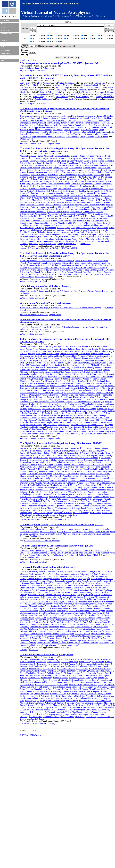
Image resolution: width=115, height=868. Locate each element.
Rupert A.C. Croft (56, 274)
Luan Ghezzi (96, 370)
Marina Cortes (26, 360)
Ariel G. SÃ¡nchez (73, 223)
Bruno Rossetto (27, 415)
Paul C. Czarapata (75, 585)
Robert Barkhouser (83, 349)
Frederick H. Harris (36, 595)
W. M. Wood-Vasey (45, 241)
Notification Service (6, 34)
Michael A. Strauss (45, 232)
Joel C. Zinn (85, 244)
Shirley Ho (31, 186)
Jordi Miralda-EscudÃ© (83, 202)
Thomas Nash (51, 615)
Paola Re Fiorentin (51, 624)
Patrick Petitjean (40, 406)
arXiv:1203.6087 (27, 298)
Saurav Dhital (72, 172)
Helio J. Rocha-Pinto (52, 499)
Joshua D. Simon (27, 87)
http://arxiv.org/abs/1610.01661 (33, 103)
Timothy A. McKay (58, 613)
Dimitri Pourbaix (74, 622)
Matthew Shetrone (28, 420)
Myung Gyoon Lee (37, 606)
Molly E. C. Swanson (89, 232)
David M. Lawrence (43, 130)
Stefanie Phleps (83, 406)
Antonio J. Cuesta (58, 170)
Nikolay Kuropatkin (81, 604)
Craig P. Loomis (77, 193)
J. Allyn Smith (70, 631)
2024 (42, 42)
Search (3, 27)
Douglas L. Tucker (63, 638)
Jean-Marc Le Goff (97, 191)
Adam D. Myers (96, 397)
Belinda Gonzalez (27, 592)
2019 (84, 39)
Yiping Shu (70, 228)
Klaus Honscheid (27, 121)
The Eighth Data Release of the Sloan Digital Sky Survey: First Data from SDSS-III (61, 443)
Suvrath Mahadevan (92, 196)
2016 (59, 39)
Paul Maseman (73, 393)
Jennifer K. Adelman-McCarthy (51, 572)
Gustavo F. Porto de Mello (38, 363)
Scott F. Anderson (80, 156)
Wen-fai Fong (39, 97)
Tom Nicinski (40, 618)
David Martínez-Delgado (95, 611)
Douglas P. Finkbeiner (66, 83)
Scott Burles (25, 125)
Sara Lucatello (90, 193)
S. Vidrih (35, 640)
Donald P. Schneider (56, 137)
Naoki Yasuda (32, 434)
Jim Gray (73, 675)
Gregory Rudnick (91, 85)
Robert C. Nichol (88, 132)
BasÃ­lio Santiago (89, 223)
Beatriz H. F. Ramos (88, 409)
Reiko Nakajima (27, 696)
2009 (84, 36)
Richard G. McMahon (38, 202)
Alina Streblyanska (61, 232)
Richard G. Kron (52, 383)
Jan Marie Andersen (73, 529)
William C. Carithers (96, 356)
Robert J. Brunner (95, 666)
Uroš (89, 705)
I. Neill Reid (102, 409)
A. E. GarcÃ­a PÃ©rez (87, 179)
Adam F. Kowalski (64, 327)
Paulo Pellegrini (95, 404)
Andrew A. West (78, 239)
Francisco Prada (98, 216)
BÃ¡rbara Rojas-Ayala (38, 534)
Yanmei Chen (46, 168)
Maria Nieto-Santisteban (57, 618)
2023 (33, 42)
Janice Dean (72, 363)
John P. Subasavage (40, 291)
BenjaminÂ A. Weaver (63, 513)
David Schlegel (77, 116)
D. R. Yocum (91, 717)
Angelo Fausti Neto (35, 399)
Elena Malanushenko (89, 130)
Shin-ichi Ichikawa (51, 599)
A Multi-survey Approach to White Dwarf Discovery (46, 303)
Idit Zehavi (34, 244)
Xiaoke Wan (93, 429)
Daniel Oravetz (102, 132)
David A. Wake (95, 237)
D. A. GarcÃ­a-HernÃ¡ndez (66, 179)
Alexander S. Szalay (96, 425)
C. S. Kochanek (99, 381)
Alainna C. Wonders (90, 643)
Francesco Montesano (35, 205)
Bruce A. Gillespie (43, 181)
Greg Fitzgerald (72, 367)
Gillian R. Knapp (27, 130)
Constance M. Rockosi (94, 116)
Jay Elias (59, 94)
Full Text (32, 723)
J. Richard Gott (58, 372)
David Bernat (77, 532)
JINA (2, 47)
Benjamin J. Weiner (63, 239)
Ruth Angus (39, 90)
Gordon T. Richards (80, 218)
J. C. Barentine (98, 662)
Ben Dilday (30, 588)
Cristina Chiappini (60, 168)
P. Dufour (64, 291)
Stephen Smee (52, 422)
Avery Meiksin (72, 613)
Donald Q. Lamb (27, 687)
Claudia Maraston (51, 200)
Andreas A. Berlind (45, 161)
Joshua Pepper (41, 214)
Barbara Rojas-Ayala (37, 555)
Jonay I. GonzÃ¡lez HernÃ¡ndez (78, 181)
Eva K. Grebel (98, 181)
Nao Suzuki (75, 232)
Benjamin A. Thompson (62, 234)
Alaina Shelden (58, 134)
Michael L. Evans (85, 175)
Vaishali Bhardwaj (46, 123)
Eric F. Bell (60, 90)
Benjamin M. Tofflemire (84, 427)
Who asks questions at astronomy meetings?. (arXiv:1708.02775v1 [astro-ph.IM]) (60, 63)
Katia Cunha (54, 360)
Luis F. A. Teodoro (102, 636)
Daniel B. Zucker (74, 645)
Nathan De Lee (41, 172)
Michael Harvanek (53, 595)
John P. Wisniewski (28, 241)
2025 (50, 42)
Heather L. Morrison (53, 205)
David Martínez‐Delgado (88, 691)
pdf (37, 281)
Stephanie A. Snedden (81, 422)
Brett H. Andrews (43, 263)
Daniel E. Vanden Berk (92, 638)
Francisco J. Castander (95, 583)
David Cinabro (82, 669)
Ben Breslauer (53, 354)
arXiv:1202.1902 (27, 334)
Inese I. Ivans (99, 186)
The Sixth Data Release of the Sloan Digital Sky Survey (47, 655)
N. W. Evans (85, 588)
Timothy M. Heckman (103, 595)
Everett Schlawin (55, 534)
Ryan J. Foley (99, 83)
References (32, 248)
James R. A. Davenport (44, 68)
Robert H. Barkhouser (105, 118)
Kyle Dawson (100, 360)
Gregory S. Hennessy (42, 597)
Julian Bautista (88, 158)
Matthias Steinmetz (28, 232)
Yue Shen (61, 228)
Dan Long (51, 121)
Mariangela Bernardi (29, 123)
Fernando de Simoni (58, 363)
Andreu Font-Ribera (28, 179)
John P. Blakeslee (98, 579)
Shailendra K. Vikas (67, 237)
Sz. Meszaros (67, 202)
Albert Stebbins (37, 634)
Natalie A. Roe (57, 221)
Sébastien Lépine (79, 606)
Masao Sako (54, 627)
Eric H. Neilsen (74, 615)
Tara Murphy (40, 615)
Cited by (41, 248)
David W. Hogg (43, 186)
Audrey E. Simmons (100, 228)
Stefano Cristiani (27, 170)
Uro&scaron (59, 629)
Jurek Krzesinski (65, 604)
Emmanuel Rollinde (74, 413)
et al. (100, 99)
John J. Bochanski (44, 163)
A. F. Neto (31, 207)
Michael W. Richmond (86, 624)
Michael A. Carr (106, 165)
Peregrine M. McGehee (86, 483)
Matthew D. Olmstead (60, 118)
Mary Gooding (69, 534)
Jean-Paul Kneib (82, 191)
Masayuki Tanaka (54, 508)
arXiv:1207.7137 (27, 281)
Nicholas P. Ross (84, 221)
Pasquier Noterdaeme (92, 207)
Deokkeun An (58, 448)
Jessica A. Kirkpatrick (36, 191)
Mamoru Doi (41, 588)
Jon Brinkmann (76, 118)
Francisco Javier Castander (56, 125)
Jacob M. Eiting (47, 365)
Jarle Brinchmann (89, 581)
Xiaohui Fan (99, 175)
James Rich (66, 218)
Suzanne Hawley (33, 85)
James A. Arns (26, 349)
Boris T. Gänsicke (70, 590)
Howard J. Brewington (69, 354)
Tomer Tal (103, 232)
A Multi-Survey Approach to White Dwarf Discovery (46, 286)
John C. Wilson (104, 239)
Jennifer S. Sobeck (72, 230)
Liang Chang (48, 358)
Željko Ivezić (92, 599)
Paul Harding (41, 121)
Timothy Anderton (96, 156)
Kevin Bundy (51, 165)
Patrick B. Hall (100, 592)
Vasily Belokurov (91, 576)
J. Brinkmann (104, 163)
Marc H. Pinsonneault (63, 216)
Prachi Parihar (76, 212)
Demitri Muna (59, 132)
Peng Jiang (48, 379)
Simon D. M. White (50, 431)
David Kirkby (46, 381)
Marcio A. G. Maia (39, 390)
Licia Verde (43, 237)
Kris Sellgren (79, 418)
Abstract (24, 248)
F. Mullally (73, 485)
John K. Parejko (63, 212)
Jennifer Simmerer (83, 228)
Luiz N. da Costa (73, 170)
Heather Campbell (64, 356)
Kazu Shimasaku (103, 629)
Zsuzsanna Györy (85, 592)
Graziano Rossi (98, 221)
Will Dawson (86, 92)
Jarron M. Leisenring (58, 386)
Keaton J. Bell (88, 529)
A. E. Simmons (40, 631)
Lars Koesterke (73, 474)
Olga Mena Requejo (77, 395)
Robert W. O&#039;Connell (103, 399)
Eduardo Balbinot (63, 158)
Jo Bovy (83, 163)
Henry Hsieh (68, 99)
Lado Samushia (41, 223)
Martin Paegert (98, 402)
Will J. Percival (54, 214)
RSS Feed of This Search (31, 735)
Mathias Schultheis (91, 225)
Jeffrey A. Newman (63, 85)
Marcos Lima (101, 606)
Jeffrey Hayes (91, 678)
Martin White (92, 239)
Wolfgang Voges (62, 640)
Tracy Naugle (50, 487)
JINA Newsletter (6, 50)
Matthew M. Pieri (46, 216)
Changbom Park (84, 620)
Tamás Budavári (36, 583)
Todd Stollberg (64, 425)
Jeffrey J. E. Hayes (86, 595)
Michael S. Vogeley (47, 640)
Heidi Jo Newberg (89, 615)
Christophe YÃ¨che (73, 241)
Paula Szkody (60, 636)
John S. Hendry (27, 597)
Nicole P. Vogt (82, 237)
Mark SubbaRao (72, 137)
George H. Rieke (60, 411)
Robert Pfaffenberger (57, 406)
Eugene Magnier (85, 608)
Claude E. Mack (76, 196)
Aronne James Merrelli (43, 132)
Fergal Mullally (53, 397)
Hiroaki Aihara (69, 346)
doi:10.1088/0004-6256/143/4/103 (34, 315)
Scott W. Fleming (105, 177)
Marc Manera (38, 200)
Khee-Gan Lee (36, 193)
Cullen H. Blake (90, 161)
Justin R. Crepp (104, 168)
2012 (110, 36)
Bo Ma (38, 196)
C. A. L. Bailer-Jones (98, 574)
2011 (101, 36)
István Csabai (46, 585)
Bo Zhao (110, 434)
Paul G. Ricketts (44, 134)
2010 (93, 36)
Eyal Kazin (35, 381)
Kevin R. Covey (105, 669)
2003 (33, 36)
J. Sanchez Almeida (57, 223)
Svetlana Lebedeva (57, 687)
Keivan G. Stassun (89, 230)
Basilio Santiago (57, 415)
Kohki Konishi (37, 604)
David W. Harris (78, 184)
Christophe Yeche (57, 515)
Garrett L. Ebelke (96, 172)
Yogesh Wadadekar (89, 640)
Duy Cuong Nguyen (44, 207)
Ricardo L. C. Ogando (35, 209)
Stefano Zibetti (56, 645)
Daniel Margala (66, 200)
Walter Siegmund (85, 134)
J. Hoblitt (72, 597)
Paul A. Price (88, 622)
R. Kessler (97, 601)
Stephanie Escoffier (63, 365)
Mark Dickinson (106, 92)
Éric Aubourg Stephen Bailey (64, 263)
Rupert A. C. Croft (43, 170)
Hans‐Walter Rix (77, 703)
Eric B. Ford (25, 370)
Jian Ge (100, 179)
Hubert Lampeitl (67, 383)
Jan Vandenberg (76, 510)
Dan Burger (35, 356)
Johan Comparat (75, 168)
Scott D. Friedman (61, 127)
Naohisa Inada (107, 377)
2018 (76, 39)
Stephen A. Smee (27, 116)
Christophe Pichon (98, 406)
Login (2, 60)
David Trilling (62, 87)
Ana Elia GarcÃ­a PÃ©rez (60, 370)
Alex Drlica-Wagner (37, 94)
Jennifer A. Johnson (80, 189)
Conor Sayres (102, 223)
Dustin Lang (79, 383)
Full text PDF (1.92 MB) (47, 519)
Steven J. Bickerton (38, 351)
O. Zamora (100, 241)
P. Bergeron (54, 291)
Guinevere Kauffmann (98, 189)
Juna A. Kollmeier (37, 383)
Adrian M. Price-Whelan (52, 409)
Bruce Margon (63, 611)
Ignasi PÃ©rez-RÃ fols (92, 214)
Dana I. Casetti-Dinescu (30, 168)
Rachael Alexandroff (45, 156)
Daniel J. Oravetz (71, 209)
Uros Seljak (39, 228)
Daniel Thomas (45, 234)
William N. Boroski (54, 581)
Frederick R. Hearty (89, 374)
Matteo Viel (53, 237)
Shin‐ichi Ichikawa (33, 682)
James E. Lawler (92, 383)
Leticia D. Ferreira (67, 177)
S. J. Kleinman (108, 601)
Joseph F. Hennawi (106, 374)
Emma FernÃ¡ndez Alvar (48, 177)
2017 (67, 39)
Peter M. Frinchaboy (46, 179)
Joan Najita (25, 83)
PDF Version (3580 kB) (46, 723)
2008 (76, 36)
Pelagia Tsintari (76, 16)
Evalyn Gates (84, 590)
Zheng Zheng (58, 244)
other (44, 281)
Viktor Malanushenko (83, 198)
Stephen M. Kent (85, 601)
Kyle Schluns (81, 534)
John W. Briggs (106, 123)
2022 (110, 39)
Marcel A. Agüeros (72, 572)
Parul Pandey (54, 404)
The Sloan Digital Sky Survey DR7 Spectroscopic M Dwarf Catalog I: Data (57, 546)
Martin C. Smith (83, 631)
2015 (50, 39)
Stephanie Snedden (39, 137)
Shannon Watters (105, 640)
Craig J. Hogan (83, 597)
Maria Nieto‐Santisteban (104, 696)
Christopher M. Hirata (68, 680)
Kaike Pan (51, 212)
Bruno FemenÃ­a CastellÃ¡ (35, 367)
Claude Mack (101, 388)
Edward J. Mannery (72, 130)
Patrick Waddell (101, 137)
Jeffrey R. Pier (47, 622)
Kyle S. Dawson (43, 118)
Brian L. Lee (30, 386)
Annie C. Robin (95, 218)
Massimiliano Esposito (68, 175)
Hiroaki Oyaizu (67, 698)
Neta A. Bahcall (82, 574)
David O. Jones (36, 536)
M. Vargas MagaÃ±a (29, 237)
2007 (67, 36)
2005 (50, 36)
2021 (101, 39)
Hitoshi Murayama (97, 205)
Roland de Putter (27, 172)
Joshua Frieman (76, 127)
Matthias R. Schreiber (29, 629)
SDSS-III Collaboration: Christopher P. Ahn (38, 261)
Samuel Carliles (64, 583)
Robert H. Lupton (63, 121)
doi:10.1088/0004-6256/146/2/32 (34, 143)
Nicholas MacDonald (60, 196)
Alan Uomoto (54, 116)
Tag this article (54, 143)
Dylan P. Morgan (42, 529)
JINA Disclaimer (6, 53)
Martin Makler (49, 198)
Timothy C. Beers (103, 158)
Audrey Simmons (100, 134)
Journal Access (5, 30)
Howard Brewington (90, 123)
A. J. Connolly (34, 585)
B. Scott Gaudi (77, 370)
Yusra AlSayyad (95, 291)
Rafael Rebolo (55, 218)
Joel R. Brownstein (36, 165)
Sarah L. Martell (80, 200)
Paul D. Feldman (46, 127)
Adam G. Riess (101, 624)
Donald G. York (27, 139)
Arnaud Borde (72, 163)
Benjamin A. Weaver (29, 239)
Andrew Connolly (75, 125)
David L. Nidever (75, 207)
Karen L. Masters (87, 393)
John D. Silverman (54, 420)
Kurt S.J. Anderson (103, 659)
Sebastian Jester (105, 599)
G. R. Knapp (72, 381)
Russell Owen (89, 118)
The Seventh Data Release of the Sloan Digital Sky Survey (48, 567)
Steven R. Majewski (34, 198)
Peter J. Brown (36, 270)
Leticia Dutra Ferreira (56, 367)
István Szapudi (48, 636)
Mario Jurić (72, 601)
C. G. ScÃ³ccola (27, 228)
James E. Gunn (41, 116)
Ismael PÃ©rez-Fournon (71, 214)
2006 (59, 36)
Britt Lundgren (103, 193)
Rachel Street (93, 87)
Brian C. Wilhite (74, 643)
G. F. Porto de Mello (82, 216)
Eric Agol (58, 346)
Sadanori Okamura (87, 618)
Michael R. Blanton (106, 161)
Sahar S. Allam (87, 572)
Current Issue (5, 20)
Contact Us (4, 40)
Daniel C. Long (63, 193)
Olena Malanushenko (101, 608)
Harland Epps (32, 127)
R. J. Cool (93, 669)
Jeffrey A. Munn (82, 205)
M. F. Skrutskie (36, 230)
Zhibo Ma (46, 196)
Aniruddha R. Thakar (29, 234)
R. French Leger (65, 606)
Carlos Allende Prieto (63, 156)
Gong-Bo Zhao (45, 244)
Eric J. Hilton (89, 532)
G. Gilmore (33, 372)
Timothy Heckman (91, 127)
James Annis (104, 121)
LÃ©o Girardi (58, 181)
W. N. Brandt (92, 163)
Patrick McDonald (28, 395)
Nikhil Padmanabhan (100, 209)
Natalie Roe (65, 116)
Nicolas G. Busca (48, 356)
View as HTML (72, 248)
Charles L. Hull (106, 127)
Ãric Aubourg (35, 158)
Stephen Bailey (49, 158)
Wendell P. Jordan (90, 379)
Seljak (67, 629)
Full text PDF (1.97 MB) (55, 248)
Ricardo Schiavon (84, 415)
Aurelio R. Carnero (91, 165)
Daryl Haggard (42, 184)
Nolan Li (91, 606)
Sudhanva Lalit (37, 16)
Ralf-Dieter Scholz (100, 627)
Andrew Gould (71, 372)
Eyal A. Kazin (89, 471)
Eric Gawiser (61, 97)
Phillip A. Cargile (79, 356)
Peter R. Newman (73, 132)
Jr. (49, 696)
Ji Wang (106, 237)
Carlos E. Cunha (60, 585)
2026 (59, 42)
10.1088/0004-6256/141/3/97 (36, 541)
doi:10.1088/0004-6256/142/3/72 (34, 438)
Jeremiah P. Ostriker (29, 620)
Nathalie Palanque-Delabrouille (33, 212)
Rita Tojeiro (92, 234)
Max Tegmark (88, 636)
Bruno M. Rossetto (56, 501)
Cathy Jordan (76, 379)
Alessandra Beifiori (28, 161)
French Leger (30, 118)
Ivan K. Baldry (85, 662)
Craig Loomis (77, 121)
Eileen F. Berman (34, 579)
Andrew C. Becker (48, 327)
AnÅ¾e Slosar (40, 422)
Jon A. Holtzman (57, 186)
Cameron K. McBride (96, 200)
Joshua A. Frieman (37, 590)
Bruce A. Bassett (36, 576)
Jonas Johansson (65, 189)
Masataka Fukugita (54, 590)
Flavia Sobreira (58, 230)
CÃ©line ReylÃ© (74, 497)
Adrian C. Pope (31, 134)
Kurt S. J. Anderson (40, 574)
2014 (42, 39)
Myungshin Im (80, 599)
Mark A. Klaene (52, 191)
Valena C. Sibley (27, 631)
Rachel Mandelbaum (29, 393)
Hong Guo (30, 184)
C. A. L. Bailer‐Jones (69, 662)
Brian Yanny (59, 241)
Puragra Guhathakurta (105, 97)
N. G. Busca (62, 165)
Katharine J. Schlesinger (40, 225)
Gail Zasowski (87, 434)
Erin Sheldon (50, 228)
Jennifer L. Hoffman (43, 99)
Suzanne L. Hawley (93, 184)
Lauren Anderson (91, 121)
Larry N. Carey (50, 583)
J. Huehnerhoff (86, 186)
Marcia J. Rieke (74, 411)
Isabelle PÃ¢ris (89, 212)
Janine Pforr (33, 216)
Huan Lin (30, 689)
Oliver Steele (102, 230)
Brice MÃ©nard (54, 202)
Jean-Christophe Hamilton (59, 184)
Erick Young (75, 434)
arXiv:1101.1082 (27, 562)
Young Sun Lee (49, 193)
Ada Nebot (62, 615)
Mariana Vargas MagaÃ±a (39, 429)
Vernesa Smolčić (98, 631)
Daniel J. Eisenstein (39, 175)
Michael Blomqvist (28, 163)
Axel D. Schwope (107, 225)
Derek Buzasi (83, 90)
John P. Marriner (76, 611)
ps (40, 281)
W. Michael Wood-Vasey (99, 431)
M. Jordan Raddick (40, 218)
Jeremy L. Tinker (79, 234)
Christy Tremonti (87, 137)
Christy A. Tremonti (106, 234)
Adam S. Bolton (75, 123)
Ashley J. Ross (70, 221)
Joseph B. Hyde (36, 599)
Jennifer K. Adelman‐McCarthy (33, 659)
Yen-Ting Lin (73, 386)
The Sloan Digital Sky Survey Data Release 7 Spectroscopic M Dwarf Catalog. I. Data (62, 524)
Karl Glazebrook (61, 675)
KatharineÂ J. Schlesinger (31, 503)
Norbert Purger (101, 622)
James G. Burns (38, 125)
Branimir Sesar (33, 329)
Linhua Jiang (52, 189)
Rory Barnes (76, 158)
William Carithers (75, 165)
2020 (93, 39)
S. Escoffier (53, 175)
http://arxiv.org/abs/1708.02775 (33, 70)
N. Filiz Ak (80, 177)
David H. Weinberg (46, 239)
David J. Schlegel (99, 415)
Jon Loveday (58, 130)
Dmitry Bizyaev (61, 123)
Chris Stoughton (67, 634)
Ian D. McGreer (43, 395)
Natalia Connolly (90, 168)
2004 (42, 36)
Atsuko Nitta (73, 618)
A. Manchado (98, 198)
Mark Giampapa (82, 97)
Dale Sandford (71, 134)
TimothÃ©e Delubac (57, 172)
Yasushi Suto (49, 710)
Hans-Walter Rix (89, 411)
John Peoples (30, 701)
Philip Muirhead (102, 532)
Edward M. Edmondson (30, 365)
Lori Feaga (108, 94)
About (3, 37)
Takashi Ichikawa (66, 599)
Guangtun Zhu (70, 244)
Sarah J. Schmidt (27, 68)
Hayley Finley (91, 177)
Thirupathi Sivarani (104, 420)
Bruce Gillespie (96, 590)
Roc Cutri (44, 329)
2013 (33, 39)
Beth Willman (44, 83)
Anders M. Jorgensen (58, 601)
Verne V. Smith (65, 422)
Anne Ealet (83, 172)
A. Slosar (47, 230)
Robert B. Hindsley (59, 597)
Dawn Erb (75, 94)
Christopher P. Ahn (28, 156)
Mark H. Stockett (50, 425)
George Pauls (98, 620)
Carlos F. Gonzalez (43, 592)
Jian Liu (83, 386)
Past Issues (4, 24)
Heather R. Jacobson (37, 189)
